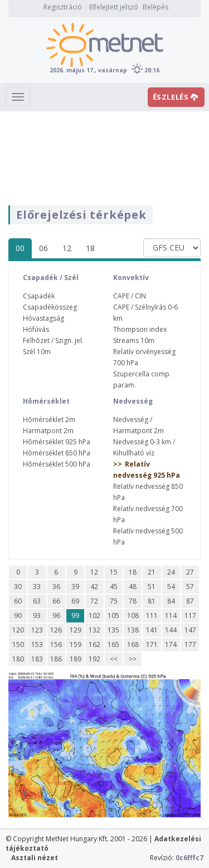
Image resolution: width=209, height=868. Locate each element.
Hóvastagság (43, 318)
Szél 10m (37, 352)
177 (190, 644)
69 (75, 601)
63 (37, 601)
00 (20, 248)
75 (114, 601)
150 (18, 644)
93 (37, 616)
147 (190, 630)
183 (37, 659)
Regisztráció (63, 7)
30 (18, 587)
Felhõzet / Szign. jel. (53, 340)
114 (171, 616)
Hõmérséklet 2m (49, 420)
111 (152, 616)
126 (56, 630)
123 (37, 630)
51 (152, 587)
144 (171, 630)
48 (133, 587)
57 (190, 587)
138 (133, 630)
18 (90, 248)
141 (152, 630)
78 (133, 601)
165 (113, 644)
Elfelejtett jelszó (114, 7)
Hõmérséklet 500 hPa (57, 464)
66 (56, 601)
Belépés (155, 7)
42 (94, 587)
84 (171, 601)
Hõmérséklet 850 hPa (57, 453)
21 (152, 572)
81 (152, 601)
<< (114, 659)
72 (94, 601)
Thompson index (140, 329)
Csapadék (39, 296)
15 (114, 572)
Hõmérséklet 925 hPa (57, 442)
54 (171, 587)
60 (18, 601)
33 (37, 587)
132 (94, 630)
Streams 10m (134, 340)
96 (56, 616)
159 (76, 644)
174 (171, 644)
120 (18, 630)
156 (56, 644)
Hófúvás (36, 329)
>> (133, 659)
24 (171, 572)
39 (75, 587)
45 (114, 587)
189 (76, 659)
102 (94, 616)
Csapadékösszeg (50, 307)
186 (56, 659)
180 (18, 659)
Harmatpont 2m (48, 431)
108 (133, 616)
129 (76, 630)
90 (18, 616)
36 (56, 587)
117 (190, 616)
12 (67, 248)
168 (133, 644)
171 (152, 644)
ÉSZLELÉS (176, 97)
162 (94, 644)
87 (190, 601)
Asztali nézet (35, 858)
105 (113, 616)
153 (37, 644)
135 (113, 630)
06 (43, 248)
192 (94, 659)
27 (190, 572)
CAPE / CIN (130, 296)
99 (75, 616)
